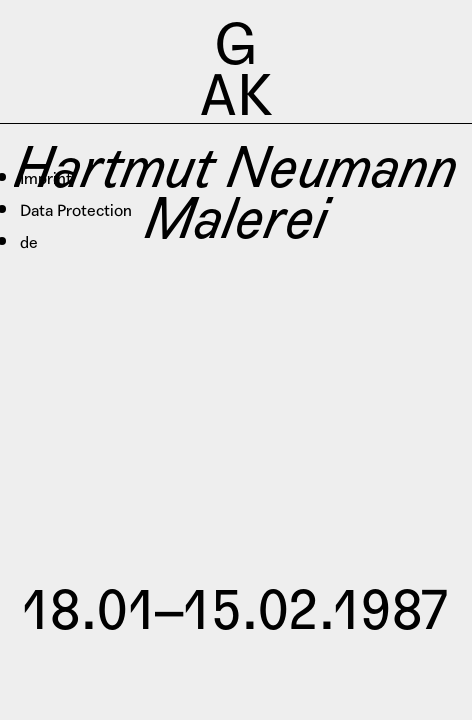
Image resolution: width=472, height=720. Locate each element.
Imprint (46, 178)
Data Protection (76, 210)
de (29, 242)
